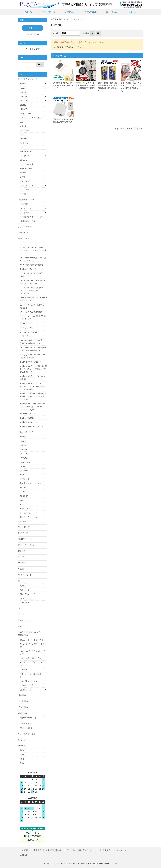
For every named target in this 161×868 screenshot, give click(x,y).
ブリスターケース (26, 227)
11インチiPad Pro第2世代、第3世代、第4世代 (33, 259)
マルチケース (26, 190)
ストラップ (25, 590)
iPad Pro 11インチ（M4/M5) (32, 426)
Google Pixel (25, 156)
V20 (22, 500)
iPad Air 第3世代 (27, 418)
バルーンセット (27, 598)
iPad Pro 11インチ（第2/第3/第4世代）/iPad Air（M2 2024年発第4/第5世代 (33, 369)
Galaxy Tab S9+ (27, 328)
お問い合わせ (91, 12)
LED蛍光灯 (25, 670)
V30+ (22, 134)
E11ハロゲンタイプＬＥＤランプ (33, 645)
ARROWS (24, 101)
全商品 (54, 19)
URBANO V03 (26, 139)
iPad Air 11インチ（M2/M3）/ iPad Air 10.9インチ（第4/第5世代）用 (33, 396)
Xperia (23, 88)
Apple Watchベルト (28, 718)
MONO (23, 126)
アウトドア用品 (25, 723)
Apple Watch (23, 713)
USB (20, 608)
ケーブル (22, 557)
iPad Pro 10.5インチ (29, 422)
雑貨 (20, 581)
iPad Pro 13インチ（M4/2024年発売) (33, 378)
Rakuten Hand (26, 168)
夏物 (22, 755)
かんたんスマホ (27, 185)
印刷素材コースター (29, 221)
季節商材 (22, 746)
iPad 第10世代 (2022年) (30, 362)
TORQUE (24, 496)
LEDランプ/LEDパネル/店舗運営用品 (29, 634)
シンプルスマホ (27, 164)
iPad (22, 475)
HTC (22, 147)
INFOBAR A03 (26, 151)
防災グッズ (23, 740)
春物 (22, 750)
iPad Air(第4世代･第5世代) (31, 265)
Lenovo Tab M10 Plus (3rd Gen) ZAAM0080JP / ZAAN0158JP (31, 290)
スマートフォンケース (28, 79)
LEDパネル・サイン (29, 681)
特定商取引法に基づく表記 (57, 850)
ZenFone (24, 143)
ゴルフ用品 (23, 707)
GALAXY (24, 92)
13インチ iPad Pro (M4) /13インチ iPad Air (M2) (33, 356)
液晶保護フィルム (26, 432)
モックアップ (24, 527)
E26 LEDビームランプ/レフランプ (33, 653)
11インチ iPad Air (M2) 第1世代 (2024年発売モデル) (33, 342)
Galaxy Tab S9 (26, 323)
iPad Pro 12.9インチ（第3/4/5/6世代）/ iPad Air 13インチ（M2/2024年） (33, 386)
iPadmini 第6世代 (28, 269)
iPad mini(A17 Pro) (28, 414)
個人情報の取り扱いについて (86, 850)
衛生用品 (22, 695)
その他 (23, 194)
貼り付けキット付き (29, 517)
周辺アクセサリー (26, 539)
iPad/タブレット (25, 239)
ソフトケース (81, 19)
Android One (25, 113)
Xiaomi (23, 173)
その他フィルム (25, 620)
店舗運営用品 (26, 690)
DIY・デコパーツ (27, 594)
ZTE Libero (25, 181)
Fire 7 (22, 243)
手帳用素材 (25, 204)
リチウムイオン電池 (27, 734)
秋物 (22, 759)
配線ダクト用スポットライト (33, 640)
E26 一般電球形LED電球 (31, 658)
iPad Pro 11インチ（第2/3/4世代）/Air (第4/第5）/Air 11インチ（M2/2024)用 (33, 406)
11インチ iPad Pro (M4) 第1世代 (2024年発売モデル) (33, 349)
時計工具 (22, 551)
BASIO (23, 488)
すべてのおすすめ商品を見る (129, 128)
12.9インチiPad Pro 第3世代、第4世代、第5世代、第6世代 (33, 250)
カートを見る (112, 12)
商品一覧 (28, 12)
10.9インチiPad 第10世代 (31, 312)
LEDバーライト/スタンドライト (33, 675)
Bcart (115, 863)
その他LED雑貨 (27, 685)
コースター (25, 603)
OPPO (23, 177)
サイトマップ (120, 850)
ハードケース (26, 208)
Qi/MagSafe (23, 233)
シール (21, 614)
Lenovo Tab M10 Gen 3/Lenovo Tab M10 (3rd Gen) (33, 299)
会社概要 (24, 850)
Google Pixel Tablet (28, 332)
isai (21, 122)
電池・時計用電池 (26, 545)
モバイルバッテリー (27, 575)
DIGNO (23, 105)
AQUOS (23, 96)
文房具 (23, 586)
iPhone (23, 84)
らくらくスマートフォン (31, 118)
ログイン (133, 12)
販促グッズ (23, 533)
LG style (23, 160)
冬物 (22, 763)
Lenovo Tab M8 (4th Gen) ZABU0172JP (31, 275)
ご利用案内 (70, 12)
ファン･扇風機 (26, 728)
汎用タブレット (27, 336)
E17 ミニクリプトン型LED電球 (33, 664)
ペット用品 (23, 701)
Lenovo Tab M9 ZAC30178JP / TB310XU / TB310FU (33, 282)
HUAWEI (24, 109)
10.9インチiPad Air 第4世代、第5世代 (33, 306)
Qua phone (25, 130)
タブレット (25, 479)
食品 (20, 626)
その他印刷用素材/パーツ (31, 217)
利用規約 (106, 850)
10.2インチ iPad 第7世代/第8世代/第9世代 (33, 318)
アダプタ (22, 563)
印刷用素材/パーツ (66, 19)
